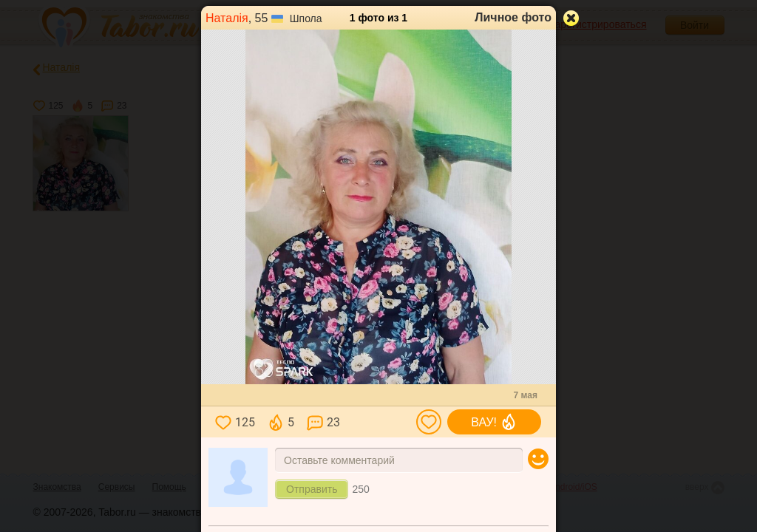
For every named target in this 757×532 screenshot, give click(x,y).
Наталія (227, 18)
